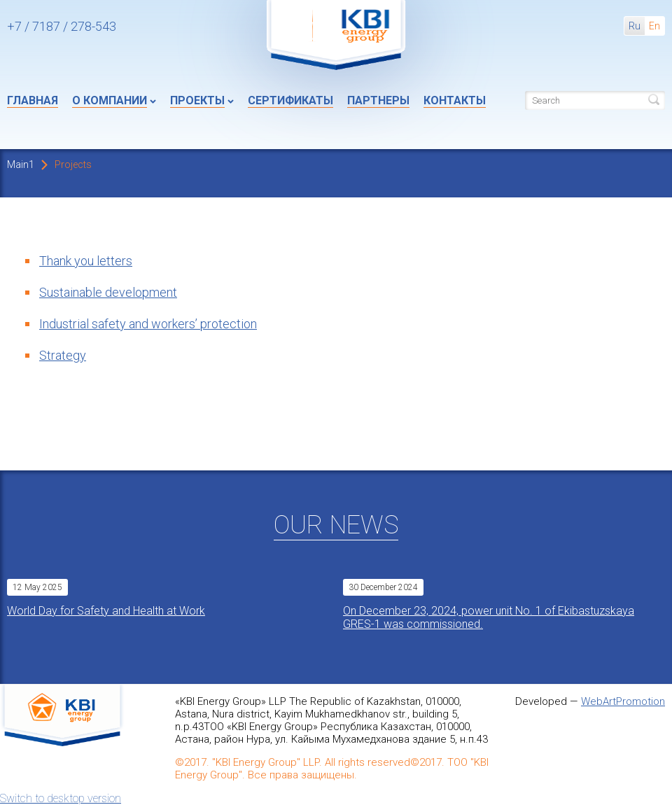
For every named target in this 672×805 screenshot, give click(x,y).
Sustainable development (108, 292)
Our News (336, 525)
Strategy (63, 355)
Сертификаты (290, 100)
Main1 (21, 164)
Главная (33, 100)
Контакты (455, 100)
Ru (635, 26)
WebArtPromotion (623, 701)
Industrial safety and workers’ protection (148, 324)
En (654, 26)
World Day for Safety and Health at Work (106, 611)
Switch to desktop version (61, 798)
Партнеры (378, 100)
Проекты (197, 100)
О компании (110, 100)
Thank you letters (86, 261)
